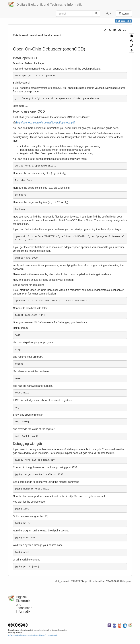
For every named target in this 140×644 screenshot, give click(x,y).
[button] (109, 14)
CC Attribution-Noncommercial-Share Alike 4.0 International (32, 635)
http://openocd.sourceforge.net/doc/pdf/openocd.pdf (45, 123)
